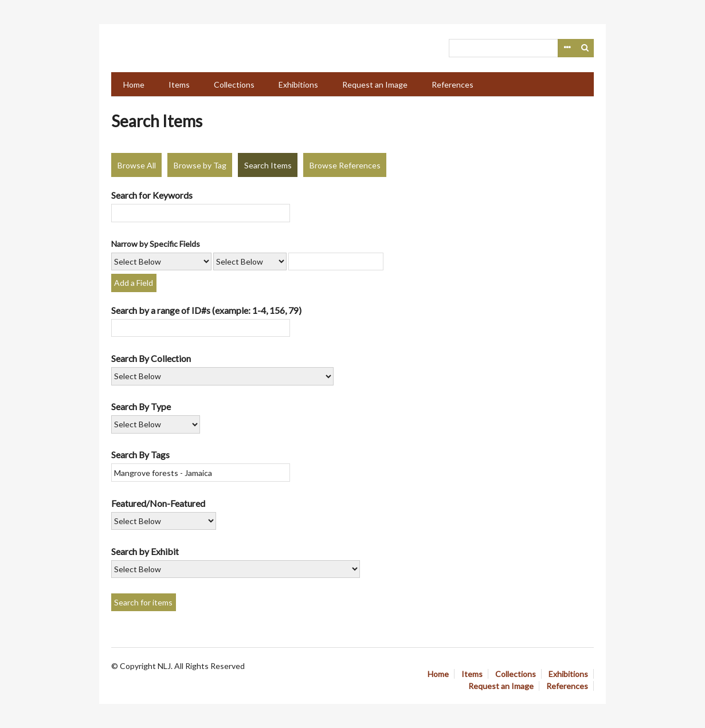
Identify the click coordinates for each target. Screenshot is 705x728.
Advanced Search (567, 48)
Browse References (345, 165)
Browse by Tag (200, 165)
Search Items (268, 165)
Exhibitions (298, 84)
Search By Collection (151, 358)
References (453, 84)
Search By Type (141, 406)
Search (585, 48)
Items (179, 84)
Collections (234, 84)
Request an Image (375, 84)
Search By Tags (140, 454)
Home (134, 84)
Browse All (137, 165)
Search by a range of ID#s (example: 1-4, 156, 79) (206, 310)
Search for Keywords (152, 195)
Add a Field (134, 283)
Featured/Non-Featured (158, 503)
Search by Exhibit (145, 551)
